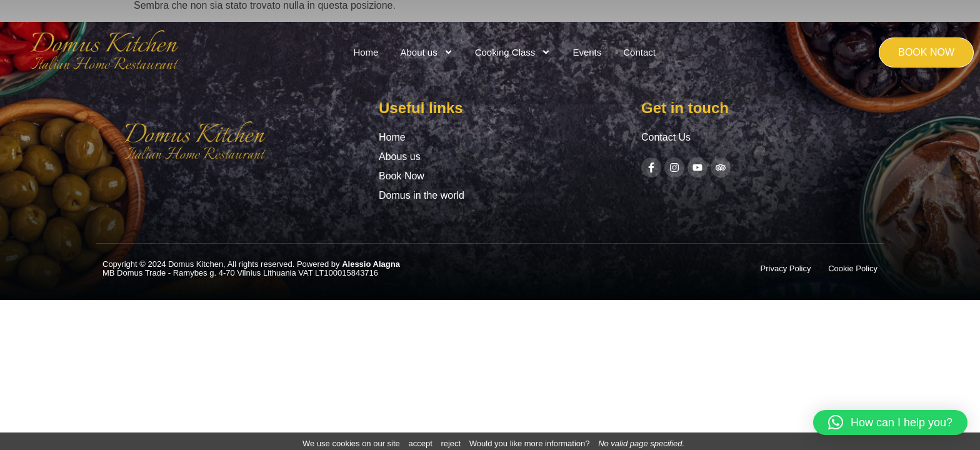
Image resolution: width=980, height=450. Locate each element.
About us (426, 52)
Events (587, 52)
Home (366, 52)
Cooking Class (513, 52)
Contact (639, 52)
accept (420, 443)
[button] (890, 422)
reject (451, 443)
